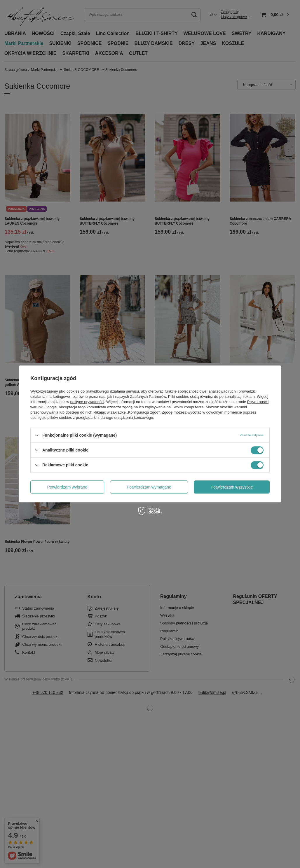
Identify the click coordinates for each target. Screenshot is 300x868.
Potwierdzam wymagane (149, 487)
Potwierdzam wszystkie (232, 487)
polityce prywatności (87, 402)
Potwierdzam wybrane (67, 487)
